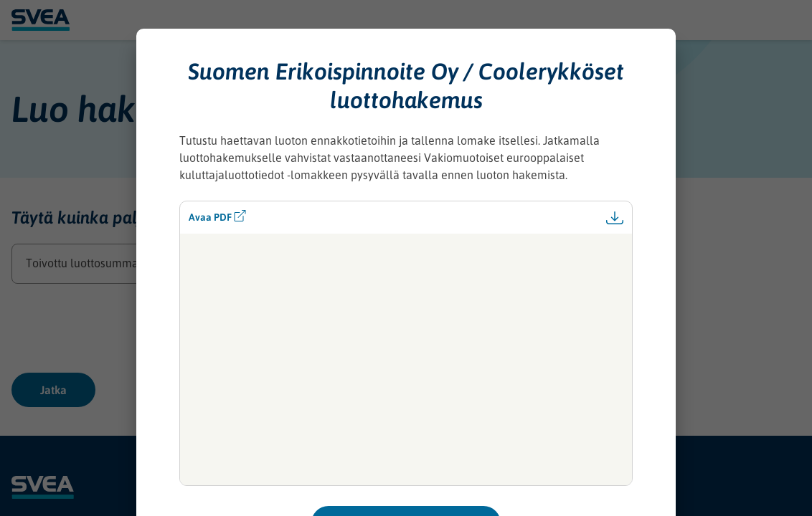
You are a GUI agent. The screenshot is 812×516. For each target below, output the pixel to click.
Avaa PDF (217, 216)
